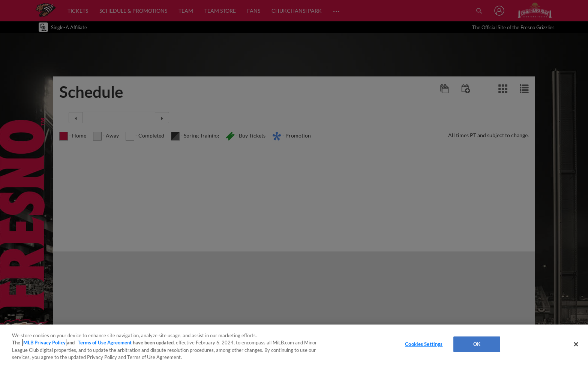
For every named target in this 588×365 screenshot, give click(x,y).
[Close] (576, 344)
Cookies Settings (424, 344)
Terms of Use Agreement (105, 343)
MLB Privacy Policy (44, 343)
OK (477, 344)
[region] (294, 345)
